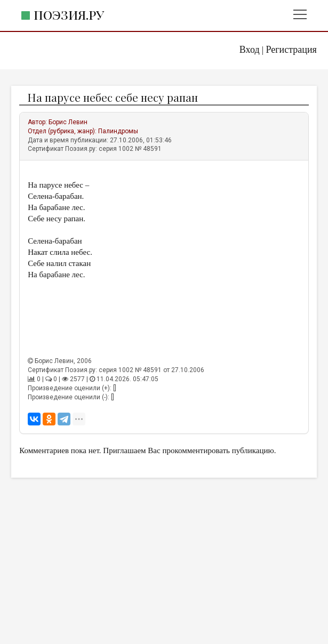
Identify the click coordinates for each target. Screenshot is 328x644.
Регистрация (291, 50)
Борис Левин (68, 122)
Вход (250, 50)
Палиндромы (118, 131)
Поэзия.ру (69, 15)
